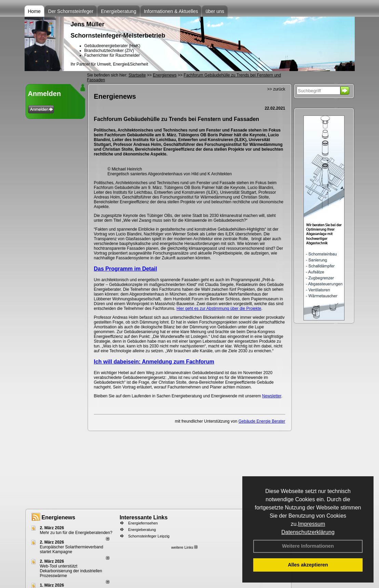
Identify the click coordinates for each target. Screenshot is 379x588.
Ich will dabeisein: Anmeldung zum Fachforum (154, 362)
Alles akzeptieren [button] (308, 565)
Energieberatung (119, 11)
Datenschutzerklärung (308, 532)
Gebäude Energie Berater (262, 421)
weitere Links (184, 547)
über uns (215, 11)
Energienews (59, 517)
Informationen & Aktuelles (171, 11)
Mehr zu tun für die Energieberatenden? (76, 533)
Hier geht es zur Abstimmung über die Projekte (219, 309)
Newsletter (272, 396)
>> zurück (276, 89)
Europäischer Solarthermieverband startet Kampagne (72, 549)
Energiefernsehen (143, 523)
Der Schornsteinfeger (71, 11)
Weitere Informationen (308, 546)
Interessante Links (144, 517)
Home (34, 11)
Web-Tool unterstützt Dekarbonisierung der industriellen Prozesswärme (71, 571)
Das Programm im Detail (126, 269)
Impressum (312, 524)
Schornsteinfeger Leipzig (149, 536)
